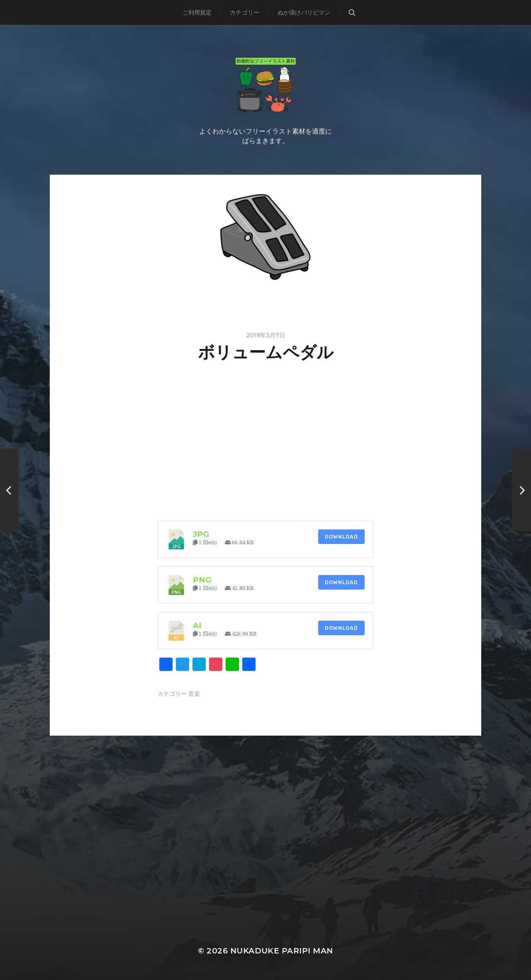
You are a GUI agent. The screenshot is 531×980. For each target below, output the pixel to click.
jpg (201, 534)
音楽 (194, 694)
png (202, 580)
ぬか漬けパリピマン (304, 12)
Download (341, 537)
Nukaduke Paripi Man (282, 951)
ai (197, 625)
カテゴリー (245, 12)
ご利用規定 (197, 12)
